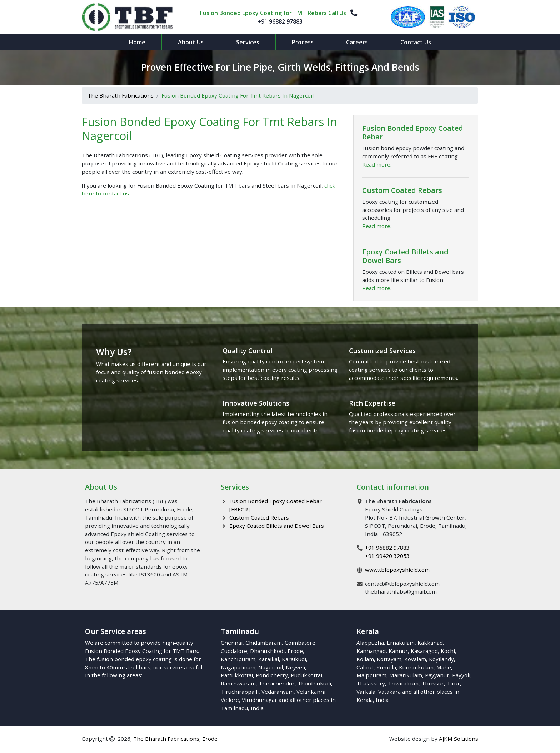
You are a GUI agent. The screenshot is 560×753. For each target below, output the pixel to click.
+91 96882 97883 (280, 21)
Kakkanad (430, 643)
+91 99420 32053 (387, 556)
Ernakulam (401, 643)
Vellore (230, 700)
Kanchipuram (238, 659)
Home (137, 42)
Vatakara (389, 692)
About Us (191, 42)
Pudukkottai (306, 675)
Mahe (444, 667)
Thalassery (371, 683)
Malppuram (371, 675)
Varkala (366, 692)
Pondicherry (272, 675)
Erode (295, 651)
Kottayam (389, 659)
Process (303, 42)
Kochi (448, 651)
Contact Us (416, 42)
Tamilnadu (234, 708)
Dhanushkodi (267, 651)
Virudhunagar (259, 700)
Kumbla (386, 667)
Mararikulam (406, 675)
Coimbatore (300, 643)
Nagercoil (271, 667)
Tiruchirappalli (240, 692)
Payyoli (461, 675)
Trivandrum (403, 683)
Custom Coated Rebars (402, 190)
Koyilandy (441, 659)
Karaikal (269, 659)
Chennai (232, 643)
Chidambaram (264, 643)
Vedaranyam (277, 692)
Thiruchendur (277, 683)
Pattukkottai (237, 675)
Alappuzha (370, 643)
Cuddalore (234, 651)
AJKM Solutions (459, 739)
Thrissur (433, 683)
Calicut (365, 667)
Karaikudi (294, 659)
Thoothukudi (314, 683)
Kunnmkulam (416, 667)
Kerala (365, 700)
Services (248, 42)
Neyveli (295, 667)
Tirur (453, 683)
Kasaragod (424, 651)
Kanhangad (371, 651)
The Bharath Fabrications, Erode (175, 739)
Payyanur (437, 675)
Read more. (377, 164)
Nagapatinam (238, 667)
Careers (357, 42)
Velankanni (311, 692)
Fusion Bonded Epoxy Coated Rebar (413, 132)
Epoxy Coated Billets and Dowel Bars (405, 256)
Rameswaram (238, 683)
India (257, 708)
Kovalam (415, 659)
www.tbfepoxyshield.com (397, 570)
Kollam (365, 659)
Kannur (398, 651)
